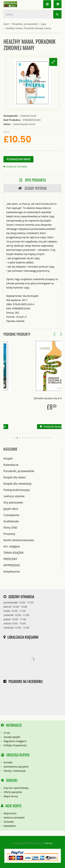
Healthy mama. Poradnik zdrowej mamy (28, 28)
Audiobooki (11, 521)
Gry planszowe (13, 502)
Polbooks (48, 843)
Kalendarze (11, 465)
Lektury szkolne (14, 496)
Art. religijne (12, 546)
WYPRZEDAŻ (12, 565)
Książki (8, 459)
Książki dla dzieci (15, 477)
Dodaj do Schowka (17, 166)
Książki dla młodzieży (18, 484)
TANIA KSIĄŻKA (14, 553)
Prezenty (9, 534)
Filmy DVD (10, 528)
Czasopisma (11, 515)
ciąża (43, 24)
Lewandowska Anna (24, 124)
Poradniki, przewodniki (25, 24)
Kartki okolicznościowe (19, 540)
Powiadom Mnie (18, 159)
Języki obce (11, 509)
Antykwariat (12, 572)
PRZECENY (10, 559)
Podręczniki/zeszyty (17, 490)
